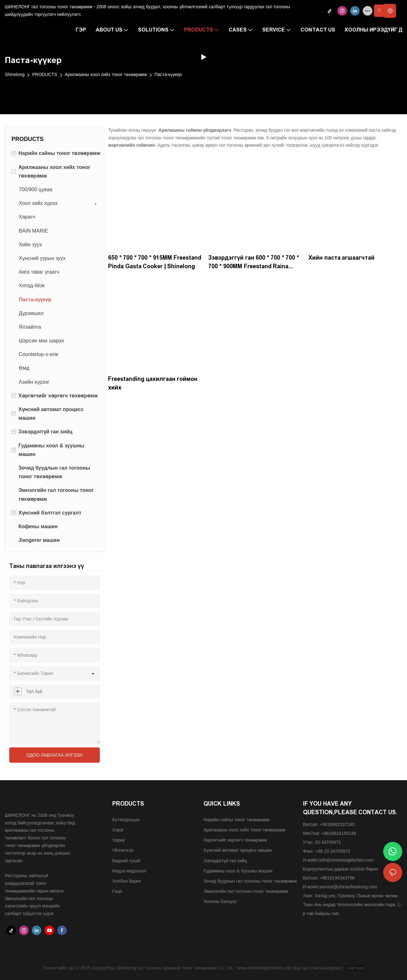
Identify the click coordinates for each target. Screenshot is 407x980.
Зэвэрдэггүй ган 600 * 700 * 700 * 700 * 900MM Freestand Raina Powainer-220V (254, 263)
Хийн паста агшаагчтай (341, 258)
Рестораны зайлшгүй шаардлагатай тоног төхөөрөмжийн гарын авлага (34, 883)
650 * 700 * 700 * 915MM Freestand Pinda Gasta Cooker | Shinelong (155, 262)
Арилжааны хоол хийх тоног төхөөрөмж (106, 74)
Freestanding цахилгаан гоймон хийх (153, 383)
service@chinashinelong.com (348, 887)
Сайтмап (354, 968)
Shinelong (15, 74)
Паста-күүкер (168, 74)
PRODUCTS (45, 74)
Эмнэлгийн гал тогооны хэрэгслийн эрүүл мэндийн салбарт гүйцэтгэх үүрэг (32, 906)
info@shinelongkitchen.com (346, 860)
